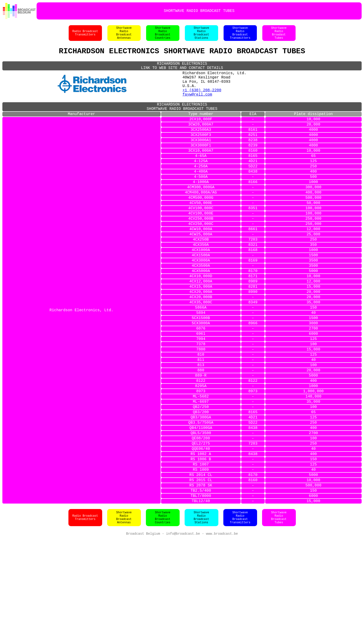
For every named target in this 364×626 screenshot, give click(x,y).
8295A (201, 452)
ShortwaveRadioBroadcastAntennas (124, 35)
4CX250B (201, 279)
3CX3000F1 (201, 167)
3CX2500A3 (201, 149)
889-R (201, 439)
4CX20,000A (201, 340)
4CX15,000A (201, 334)
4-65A (201, 180)
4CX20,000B (201, 347)
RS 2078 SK (201, 569)
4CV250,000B (201, 254)
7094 (201, 396)
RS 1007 (201, 544)
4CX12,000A (201, 328)
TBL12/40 (201, 588)
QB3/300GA (201, 489)
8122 (201, 446)
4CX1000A (201, 291)
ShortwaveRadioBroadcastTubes (279, 605)
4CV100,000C (201, 242)
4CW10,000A (201, 266)
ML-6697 (201, 470)
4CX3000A (201, 303)
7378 (201, 402)
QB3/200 (201, 483)
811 (201, 421)
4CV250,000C (201, 260)
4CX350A (201, 285)
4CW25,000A (201, 272)
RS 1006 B (201, 538)
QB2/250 (201, 476)
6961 (201, 390)
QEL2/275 (201, 520)
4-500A (201, 204)
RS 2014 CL (201, 557)
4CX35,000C (201, 353)
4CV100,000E (201, 248)
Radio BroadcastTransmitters (85, 35)
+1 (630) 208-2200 (202, 102)
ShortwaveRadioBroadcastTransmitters (240, 35)
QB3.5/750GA (201, 495)
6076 (201, 384)
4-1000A (201, 211)
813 (201, 427)
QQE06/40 (201, 526)
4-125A (201, 186)
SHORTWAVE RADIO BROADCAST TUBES (199, 11)
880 (201, 433)
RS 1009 (201, 551)
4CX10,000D (201, 322)
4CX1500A (201, 297)
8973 (201, 458)
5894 (201, 365)
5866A (201, 359)
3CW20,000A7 (201, 143)
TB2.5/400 (201, 575)
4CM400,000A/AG (201, 223)
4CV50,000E (201, 235)
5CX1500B (201, 371)
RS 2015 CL (201, 563)
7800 (201, 408)
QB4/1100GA (201, 501)
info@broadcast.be (183, 621)
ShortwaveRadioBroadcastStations (201, 35)
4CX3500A (201, 310)
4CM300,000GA (201, 217)
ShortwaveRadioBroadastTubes (279, 35)
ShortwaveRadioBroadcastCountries (163, 35)
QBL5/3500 (201, 507)
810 (201, 415)
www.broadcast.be (222, 621)
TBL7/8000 (201, 582)
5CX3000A (201, 378)
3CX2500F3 (201, 155)
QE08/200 (201, 514)
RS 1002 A (201, 532)
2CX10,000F (201, 136)
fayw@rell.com (197, 107)
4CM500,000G (201, 229)
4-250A (201, 192)
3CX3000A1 (201, 161)
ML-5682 (201, 464)
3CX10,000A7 (201, 174)
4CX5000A (201, 316)
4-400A (201, 198)
